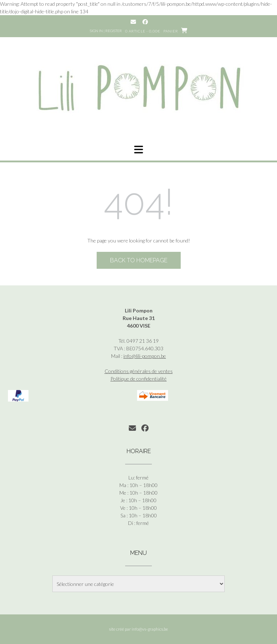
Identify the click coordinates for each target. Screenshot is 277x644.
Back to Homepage (139, 260)
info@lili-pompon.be (145, 356)
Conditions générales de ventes (139, 371)
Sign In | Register (106, 31)
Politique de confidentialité (138, 379)
